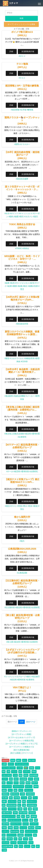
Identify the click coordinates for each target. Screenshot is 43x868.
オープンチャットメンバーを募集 (21, 24)
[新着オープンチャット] (21, 731)
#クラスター (25, 144)
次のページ (31, 722)
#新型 (7, 358)
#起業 (9, 286)
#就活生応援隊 (22, 179)
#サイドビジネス (22, 283)
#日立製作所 (10, 607)
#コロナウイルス (17, 358)
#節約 (11, 217)
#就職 (30, 286)
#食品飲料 (9, 396)
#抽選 (16, 217)
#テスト (22, 78)
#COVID (24, 362)
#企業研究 (22, 437)
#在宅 (32, 283)
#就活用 (28, 434)
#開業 (15, 286)
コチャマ (10, 3)
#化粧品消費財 (19, 396)
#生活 (7, 213)
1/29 (22, 722)
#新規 (35, 506)
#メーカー (30, 396)
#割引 (21, 217)
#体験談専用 (29, 358)
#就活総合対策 (22, 324)
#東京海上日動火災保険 (14, 434)
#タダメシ (28, 217)
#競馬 (17, 144)
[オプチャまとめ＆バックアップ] (21, 737)
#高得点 (26, 248)
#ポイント (14, 213)
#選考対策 (35, 434)
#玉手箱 (23, 110)
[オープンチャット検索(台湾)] (22, 741)
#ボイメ (22, 56)
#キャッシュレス (26, 213)
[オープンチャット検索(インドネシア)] (22, 744)
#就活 (7, 506)
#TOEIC (19, 248)
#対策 (20, 506)
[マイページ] (28, 753)
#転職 (20, 286)
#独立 (25, 286)
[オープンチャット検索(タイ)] (22, 747)
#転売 (12, 283)
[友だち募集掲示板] (21, 750)
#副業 (7, 283)
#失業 (35, 286)
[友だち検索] (16, 753)
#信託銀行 (35, 677)
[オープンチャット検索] (21, 734)
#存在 (30, 506)
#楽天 (35, 217)
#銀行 (28, 677)
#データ (10, 471)
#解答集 (30, 110)
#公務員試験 (22, 573)
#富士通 (10, 642)
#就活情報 (15, 110)
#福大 (22, 541)
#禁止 (25, 506)
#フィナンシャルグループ (15, 677)
